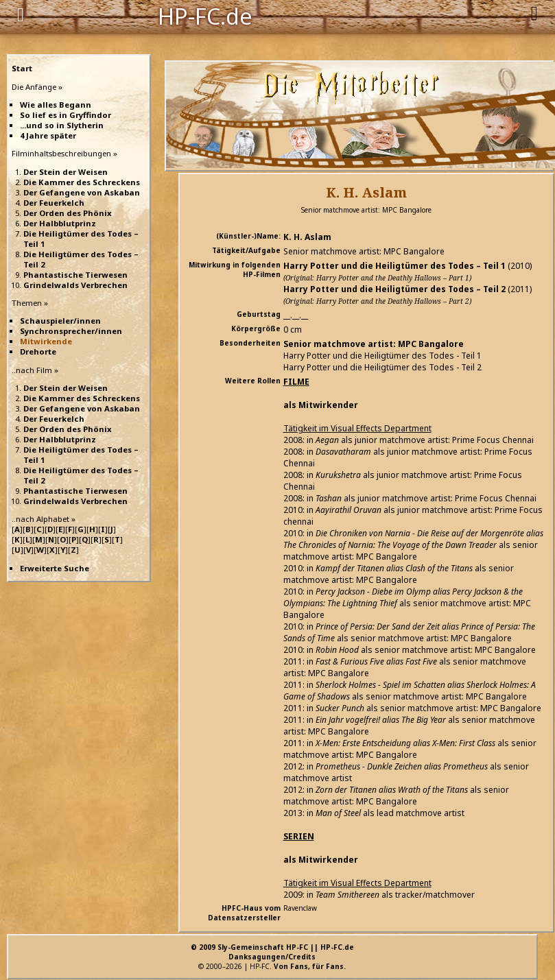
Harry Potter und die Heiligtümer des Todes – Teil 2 (394, 289)
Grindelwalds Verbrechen (75, 285)
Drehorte (38, 351)
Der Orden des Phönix (68, 213)
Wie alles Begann (56, 105)
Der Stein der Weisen (66, 172)
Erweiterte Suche (55, 568)
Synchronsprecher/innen (71, 331)
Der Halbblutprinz (60, 223)
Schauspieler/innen (60, 321)
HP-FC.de (205, 15)
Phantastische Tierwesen (75, 275)
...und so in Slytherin (62, 125)
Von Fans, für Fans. (310, 966)
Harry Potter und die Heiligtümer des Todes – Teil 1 (394, 266)
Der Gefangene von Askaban (82, 192)
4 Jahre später (48, 135)
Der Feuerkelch (54, 203)
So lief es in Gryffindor (66, 115)
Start (22, 68)
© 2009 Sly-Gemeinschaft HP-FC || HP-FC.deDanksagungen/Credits (272, 952)
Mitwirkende (46, 341)
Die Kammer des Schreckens (82, 182)
